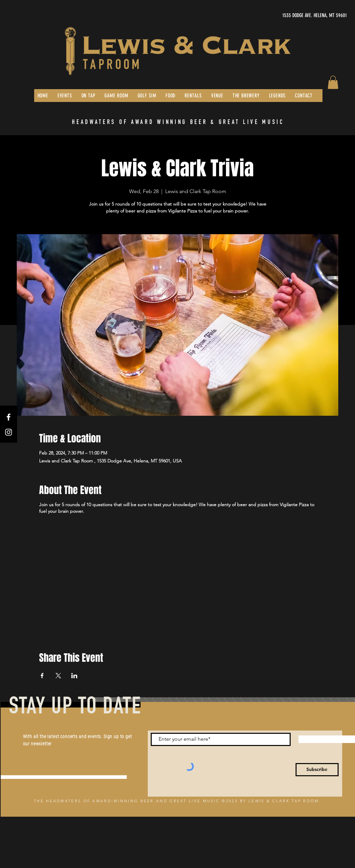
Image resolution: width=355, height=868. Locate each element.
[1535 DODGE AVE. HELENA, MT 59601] (285, 15)
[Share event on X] (58, 676)
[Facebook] (9, 417)
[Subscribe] (317, 770)
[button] (333, 82)
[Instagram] (9, 432)
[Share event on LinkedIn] (74, 676)
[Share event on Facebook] (42, 676)
